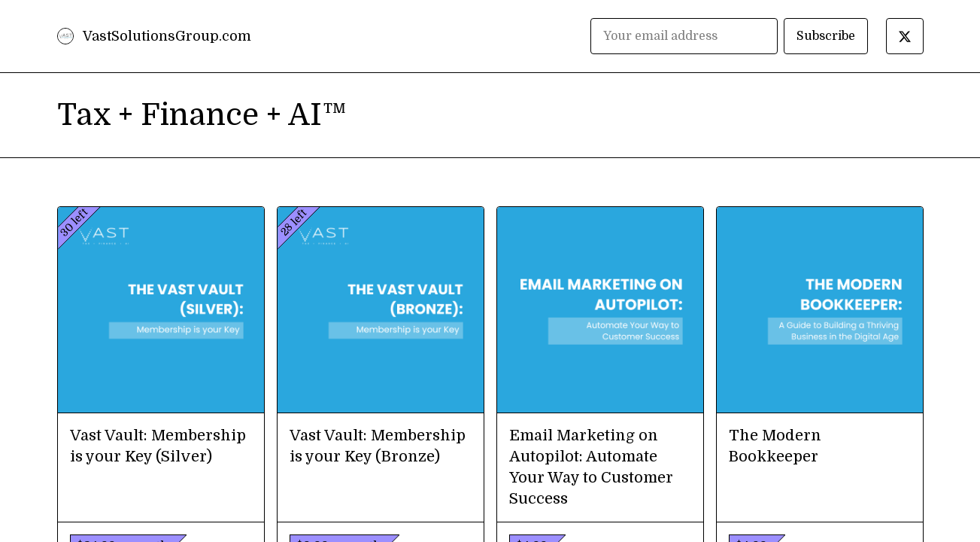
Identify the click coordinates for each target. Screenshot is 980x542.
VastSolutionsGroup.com (167, 36)
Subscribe (826, 36)
